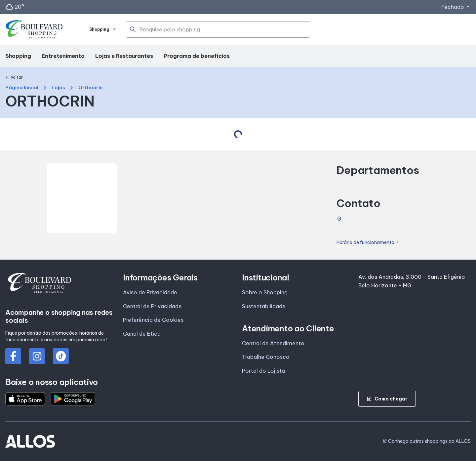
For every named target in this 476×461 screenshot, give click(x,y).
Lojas (58, 88)
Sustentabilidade (264, 306)
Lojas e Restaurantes (124, 56)
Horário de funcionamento (368, 243)
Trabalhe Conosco (266, 357)
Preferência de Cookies (153, 320)
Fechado (456, 7)
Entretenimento (63, 56)
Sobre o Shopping (265, 292)
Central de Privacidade (152, 306)
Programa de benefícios (197, 56)
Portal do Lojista (263, 371)
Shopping (18, 56)
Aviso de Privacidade (150, 292)
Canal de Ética (142, 334)
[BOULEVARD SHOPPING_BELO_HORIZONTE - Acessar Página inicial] (34, 30)
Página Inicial (22, 88)
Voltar (14, 77)
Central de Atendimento (273, 343)
